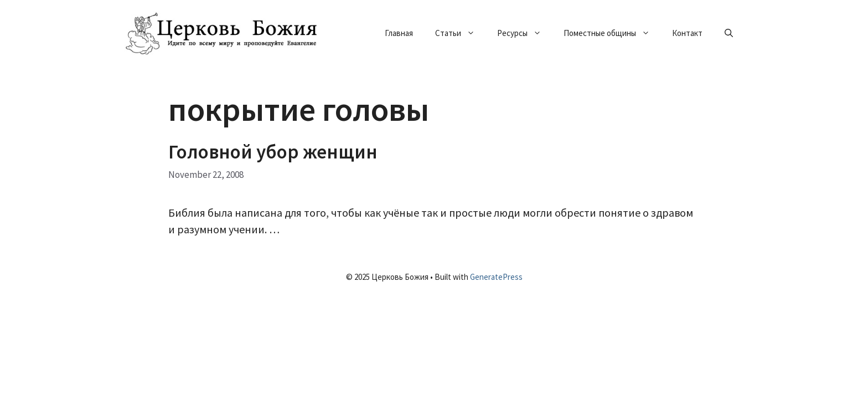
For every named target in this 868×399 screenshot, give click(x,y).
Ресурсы (525, 33)
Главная (399, 33)
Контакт (687, 33)
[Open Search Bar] (729, 33)
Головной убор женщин (273, 152)
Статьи (461, 33)
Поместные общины (612, 33)
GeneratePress (496, 277)
